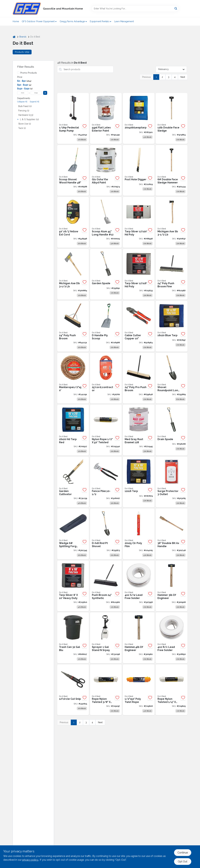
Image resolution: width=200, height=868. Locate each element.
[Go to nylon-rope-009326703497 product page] (106, 430)
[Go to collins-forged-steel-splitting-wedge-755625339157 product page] (73, 534)
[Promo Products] (18, 73)
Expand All (34, 102)
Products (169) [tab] (22, 52)
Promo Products (29, 73)
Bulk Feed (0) (25, 106)
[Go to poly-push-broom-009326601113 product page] (139, 378)
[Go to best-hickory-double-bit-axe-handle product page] (171, 534)
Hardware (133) (26, 115)
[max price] (36, 93)
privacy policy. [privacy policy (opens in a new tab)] (30, 860)
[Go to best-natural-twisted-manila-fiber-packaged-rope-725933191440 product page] (73, 378)
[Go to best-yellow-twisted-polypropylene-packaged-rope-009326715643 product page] (139, 690)
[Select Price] (45, 93)
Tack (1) (22, 128)
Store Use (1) (25, 124)
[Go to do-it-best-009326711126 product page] (139, 170)
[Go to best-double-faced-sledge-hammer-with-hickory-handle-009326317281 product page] (171, 118)
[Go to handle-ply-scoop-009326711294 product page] (106, 326)
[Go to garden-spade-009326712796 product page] (106, 274)
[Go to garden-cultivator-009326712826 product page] (73, 482)
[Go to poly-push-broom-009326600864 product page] (171, 274)
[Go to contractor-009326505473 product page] (106, 378)
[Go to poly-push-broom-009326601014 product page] (73, 326)
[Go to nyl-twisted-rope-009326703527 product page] (171, 690)
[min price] (23, 93)
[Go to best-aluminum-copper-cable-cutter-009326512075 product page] (139, 326)
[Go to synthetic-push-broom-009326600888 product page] (106, 586)
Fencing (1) (24, 111)
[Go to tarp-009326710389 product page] (139, 482)
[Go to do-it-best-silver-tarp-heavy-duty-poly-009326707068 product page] (139, 274)
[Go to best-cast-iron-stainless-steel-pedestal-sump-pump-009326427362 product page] (73, 118)
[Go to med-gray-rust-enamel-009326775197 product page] (139, 430)
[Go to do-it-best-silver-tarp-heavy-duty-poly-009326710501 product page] (139, 222)
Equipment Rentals (100, 21)
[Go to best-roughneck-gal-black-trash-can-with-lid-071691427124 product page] (73, 638)
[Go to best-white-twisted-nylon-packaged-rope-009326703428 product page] (106, 690)
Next (183, 77)
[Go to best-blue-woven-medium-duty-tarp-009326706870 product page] (73, 430)
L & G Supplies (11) (29, 119)
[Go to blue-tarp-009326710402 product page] (171, 326)
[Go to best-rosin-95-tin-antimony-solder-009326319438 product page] (171, 638)
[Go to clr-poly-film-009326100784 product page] (139, 534)
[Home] (14, 37)
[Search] (176, 8)
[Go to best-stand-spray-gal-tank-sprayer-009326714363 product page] (106, 638)
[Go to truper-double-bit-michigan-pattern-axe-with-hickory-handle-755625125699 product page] (73, 274)
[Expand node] (18, 119)
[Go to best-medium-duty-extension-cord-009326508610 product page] (73, 222)
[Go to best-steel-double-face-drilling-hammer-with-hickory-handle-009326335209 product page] (171, 586)
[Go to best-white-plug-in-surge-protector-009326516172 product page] (171, 482)
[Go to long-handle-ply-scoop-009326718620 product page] (73, 170)
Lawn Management (124, 21)
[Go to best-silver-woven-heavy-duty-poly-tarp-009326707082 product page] (73, 586)
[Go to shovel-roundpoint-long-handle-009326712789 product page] (171, 378)
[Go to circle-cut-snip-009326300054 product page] (73, 690)
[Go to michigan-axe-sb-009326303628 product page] (171, 222)
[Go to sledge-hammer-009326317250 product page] (171, 170)
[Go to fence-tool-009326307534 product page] (106, 482)
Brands (23, 37)
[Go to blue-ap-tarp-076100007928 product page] (139, 118)
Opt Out (183, 862)
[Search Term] (135, 9)
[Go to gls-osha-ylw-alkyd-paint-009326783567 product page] (106, 170)
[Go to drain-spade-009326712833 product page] (171, 430)
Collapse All (22, 102)
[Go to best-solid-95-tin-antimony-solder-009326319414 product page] (139, 586)
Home (16, 21)
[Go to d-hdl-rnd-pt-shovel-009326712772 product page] (106, 534)
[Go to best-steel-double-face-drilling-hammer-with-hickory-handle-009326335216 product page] (139, 638)
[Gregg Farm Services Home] (27, 9)
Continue (183, 853)
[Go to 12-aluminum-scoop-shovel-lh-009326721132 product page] (106, 222)
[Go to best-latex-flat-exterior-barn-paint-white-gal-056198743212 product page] (106, 118)
